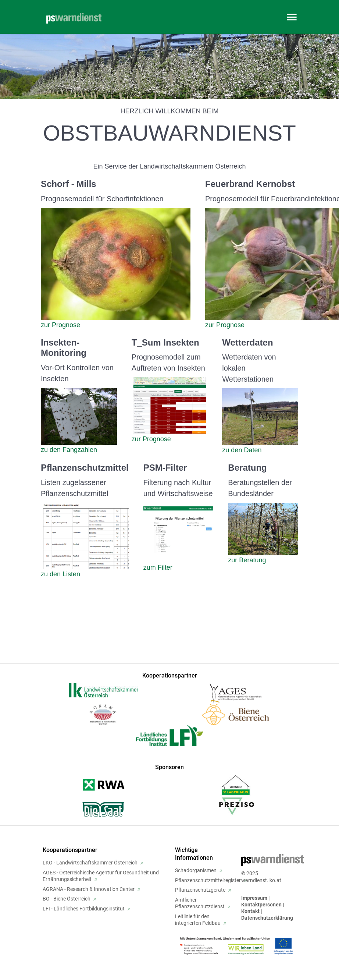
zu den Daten (242, 450)
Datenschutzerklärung (267, 918)
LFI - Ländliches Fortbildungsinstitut (84, 909)
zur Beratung (247, 560)
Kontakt (250, 911)
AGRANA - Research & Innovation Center (89, 889)
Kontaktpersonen (261, 905)
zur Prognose (60, 325)
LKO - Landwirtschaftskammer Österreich (90, 863)
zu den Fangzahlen (69, 450)
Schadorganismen (196, 870)
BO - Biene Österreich (67, 899)
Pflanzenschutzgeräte (200, 890)
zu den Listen (60, 574)
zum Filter (158, 567)
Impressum (254, 898)
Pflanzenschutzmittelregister (208, 880)
